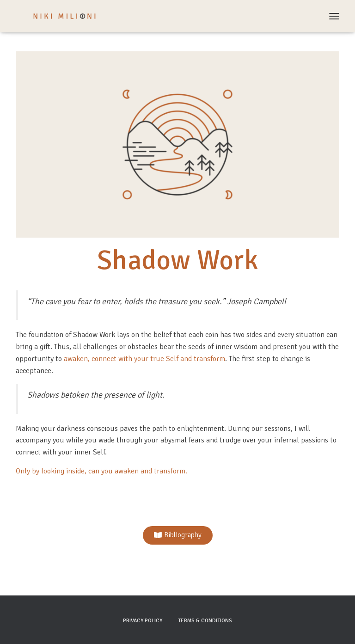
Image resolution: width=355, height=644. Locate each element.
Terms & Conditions (205, 621)
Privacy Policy (143, 621)
